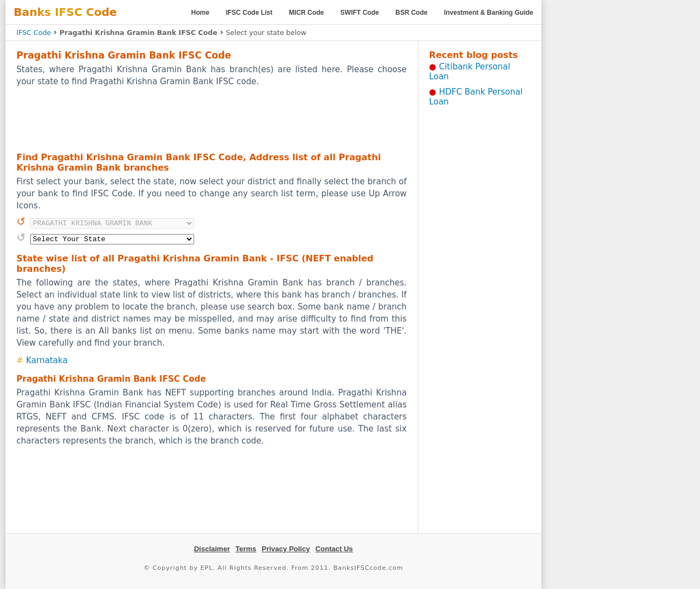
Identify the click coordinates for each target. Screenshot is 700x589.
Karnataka (47, 360)
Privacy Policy (286, 549)
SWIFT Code (360, 13)
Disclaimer (212, 549)
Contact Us (334, 549)
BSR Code (412, 13)
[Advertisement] (212, 119)
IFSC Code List (249, 13)
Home (200, 13)
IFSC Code (34, 33)
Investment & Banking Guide (489, 13)
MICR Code (306, 13)
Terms (246, 549)
